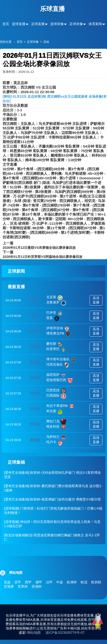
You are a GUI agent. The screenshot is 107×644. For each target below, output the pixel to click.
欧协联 (96, 582)
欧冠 (84, 582)
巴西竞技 (56, 391)
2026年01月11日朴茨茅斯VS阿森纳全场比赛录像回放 (42, 257)
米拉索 (54, 412)
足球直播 (38, 24)
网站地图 (34, 633)
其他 (46, 42)
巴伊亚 (54, 313)
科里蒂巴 (56, 350)
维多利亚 (56, 427)
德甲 (39, 582)
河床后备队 (58, 365)
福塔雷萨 (56, 375)
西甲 (28, 582)
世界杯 (23, 586)
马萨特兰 (56, 437)
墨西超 (35, 440)
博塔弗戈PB (58, 334)
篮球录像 (57, 24)
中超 (60, 582)
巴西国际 (56, 396)
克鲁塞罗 (56, 303)
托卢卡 (54, 443)
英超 (7, 582)
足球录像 (76, 24)
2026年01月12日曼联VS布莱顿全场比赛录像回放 (39, 248)
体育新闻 (95, 24)
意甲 (18, 582)
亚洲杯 (37, 586)
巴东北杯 (35, 331)
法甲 (49, 582)
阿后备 (35, 362)
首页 (6, 24)
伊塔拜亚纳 (58, 329)
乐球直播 (52, 9)
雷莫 (53, 319)
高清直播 (96, 300)
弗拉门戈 (56, 422)
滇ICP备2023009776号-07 (65, 633)
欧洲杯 (72, 582)
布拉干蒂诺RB (60, 406)
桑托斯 (54, 344)
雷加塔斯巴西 (59, 381)
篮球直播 (19, 24)
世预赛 (9, 586)
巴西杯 (35, 300)
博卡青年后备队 (61, 360)
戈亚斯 (54, 298)
